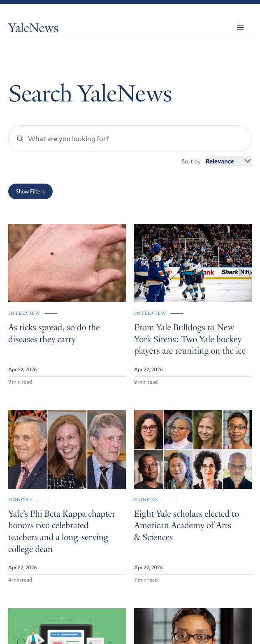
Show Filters (30, 191)
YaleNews (33, 29)
